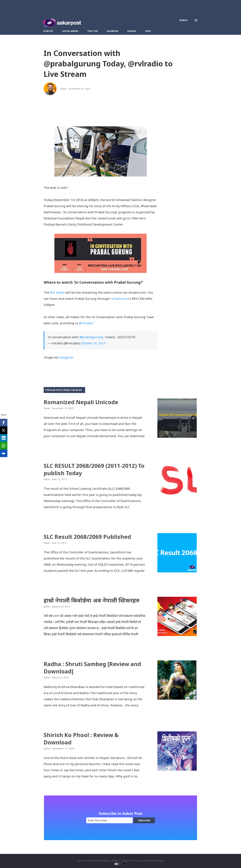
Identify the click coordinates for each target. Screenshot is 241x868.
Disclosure (136, 861)
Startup (48, 31)
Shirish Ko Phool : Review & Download (81, 739)
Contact (125, 861)
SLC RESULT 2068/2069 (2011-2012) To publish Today (94, 469)
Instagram (66, 357)
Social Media (70, 31)
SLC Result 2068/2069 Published (87, 537)
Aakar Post (82, 861)
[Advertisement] (101, 117)
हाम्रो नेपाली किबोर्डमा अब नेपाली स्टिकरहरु (92, 600)
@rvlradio (86, 323)
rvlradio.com (120, 299)
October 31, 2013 (93, 343)
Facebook (113, 31)
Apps (148, 31)
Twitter (93, 31)
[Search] (183, 20)
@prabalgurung (91, 337)
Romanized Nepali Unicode (81, 402)
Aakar (107, 861)
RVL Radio (57, 292)
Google (132, 31)
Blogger (161, 861)
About (115, 861)
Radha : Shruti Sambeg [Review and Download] (92, 668)
